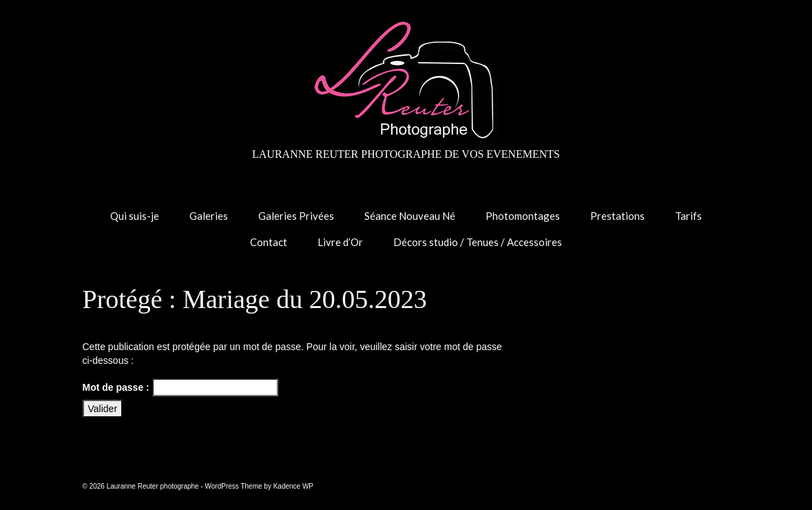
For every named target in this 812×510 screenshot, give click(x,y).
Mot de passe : (180, 387)
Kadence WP (293, 486)
